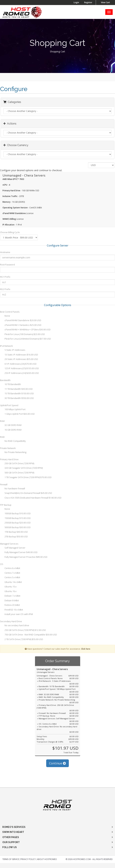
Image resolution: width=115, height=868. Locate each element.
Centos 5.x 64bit (10, 578)
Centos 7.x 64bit (10, 573)
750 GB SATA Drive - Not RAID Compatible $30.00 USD (28, 635)
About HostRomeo (47, 859)
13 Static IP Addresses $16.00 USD (19, 355)
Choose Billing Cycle (10, 232)
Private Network (8, 448)
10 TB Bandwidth (10, 385)
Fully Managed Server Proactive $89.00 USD (24, 557)
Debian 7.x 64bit (10, 596)
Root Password (7, 265)
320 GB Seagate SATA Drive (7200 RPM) (21, 468)
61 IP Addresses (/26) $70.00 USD (18, 364)
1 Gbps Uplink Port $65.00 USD (17, 414)
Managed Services (9, 544)
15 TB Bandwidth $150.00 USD (17, 394)
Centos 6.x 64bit (10, 568)
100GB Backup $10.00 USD (15, 514)
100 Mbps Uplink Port (13, 410)
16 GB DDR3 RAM (11, 430)
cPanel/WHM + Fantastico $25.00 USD (21, 325)
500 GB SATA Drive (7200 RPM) (17, 473)
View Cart (105, 2)
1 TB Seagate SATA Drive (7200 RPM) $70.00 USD (26, 478)
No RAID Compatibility (13, 441)
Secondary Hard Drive (11, 621)
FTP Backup (6, 505)
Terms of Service (11, 859)
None (5, 316)
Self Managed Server (13, 548)
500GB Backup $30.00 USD (15, 528)
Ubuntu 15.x (8, 587)
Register (88, 2)
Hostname (5, 252)
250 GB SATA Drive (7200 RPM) (17, 464)
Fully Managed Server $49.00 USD (19, 553)
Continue (58, 763)
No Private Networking (13, 452)
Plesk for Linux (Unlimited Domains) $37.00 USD (25, 339)
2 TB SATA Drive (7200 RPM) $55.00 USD (22, 640)
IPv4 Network (6, 346)
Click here (86, 649)
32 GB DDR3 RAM (11, 425)
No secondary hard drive (15, 626)
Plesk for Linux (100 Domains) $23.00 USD (22, 335)
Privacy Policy (28, 859)
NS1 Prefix (5, 277)
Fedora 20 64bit (10, 605)
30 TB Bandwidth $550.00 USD (17, 398)
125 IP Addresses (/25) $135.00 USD (19, 369)
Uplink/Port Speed (9, 405)
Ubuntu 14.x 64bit (11, 582)
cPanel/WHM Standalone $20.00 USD (21, 321)
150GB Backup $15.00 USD (15, 518)
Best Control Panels (10, 312)
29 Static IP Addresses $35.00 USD (19, 359)
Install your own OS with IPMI (16, 614)
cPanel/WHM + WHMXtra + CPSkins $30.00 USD (25, 330)
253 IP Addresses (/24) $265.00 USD (19, 373)
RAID (2, 437)
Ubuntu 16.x (8, 592)
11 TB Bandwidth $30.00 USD (16, 389)
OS (2, 564)
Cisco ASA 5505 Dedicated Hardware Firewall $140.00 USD (31, 498)
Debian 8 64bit (9, 601)
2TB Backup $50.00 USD (14, 537)
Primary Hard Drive (9, 459)
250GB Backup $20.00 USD (15, 523)
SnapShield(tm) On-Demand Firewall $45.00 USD (26, 493)
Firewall (4, 484)
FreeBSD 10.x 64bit (11, 610)
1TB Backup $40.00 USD (14, 532)
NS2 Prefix (5, 289)
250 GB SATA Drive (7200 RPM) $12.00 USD (23, 630)
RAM (2, 421)
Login (76, 2)
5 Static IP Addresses (13, 350)
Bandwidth (5, 380)
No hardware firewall (12, 489)
